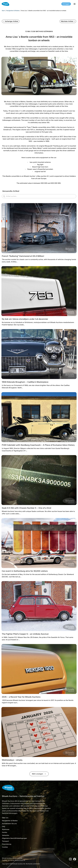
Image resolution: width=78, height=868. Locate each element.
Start (3, 11)
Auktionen (6, 829)
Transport (5, 841)
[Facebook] (75, 859)
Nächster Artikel (68, 21)
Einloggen (66, 4)
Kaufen (5, 832)
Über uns (5, 818)
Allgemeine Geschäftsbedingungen (14, 838)
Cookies (5, 847)
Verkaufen (6, 835)
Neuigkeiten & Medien (13, 11)
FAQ (4, 827)
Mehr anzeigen (39, 774)
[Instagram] (70, 859)
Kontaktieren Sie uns (9, 824)
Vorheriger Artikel (11, 21)
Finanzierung (7, 844)
